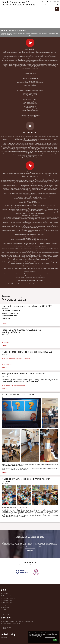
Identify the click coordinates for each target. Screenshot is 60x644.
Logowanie (56, 2)
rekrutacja (5, 343)
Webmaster (6, 593)
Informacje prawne (8, 600)
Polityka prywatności (8, 603)
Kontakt (5, 612)
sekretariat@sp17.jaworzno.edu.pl (11, 624)
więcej (5, 324)
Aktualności (6, 614)
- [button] (45, 2)
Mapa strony (6, 607)
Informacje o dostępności (9, 598)
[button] (50, 2)
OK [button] (55, 640)
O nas (4, 610)
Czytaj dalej (30, 550)
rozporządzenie (7, 364)
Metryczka (5, 605)
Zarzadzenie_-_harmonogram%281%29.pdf (13, 385)
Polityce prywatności (50, 637)
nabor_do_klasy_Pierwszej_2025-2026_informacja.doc (16, 358)
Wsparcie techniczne (8, 596)
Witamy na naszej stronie (13, 30)
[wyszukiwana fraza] (50, 5)
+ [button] (42, 2)
